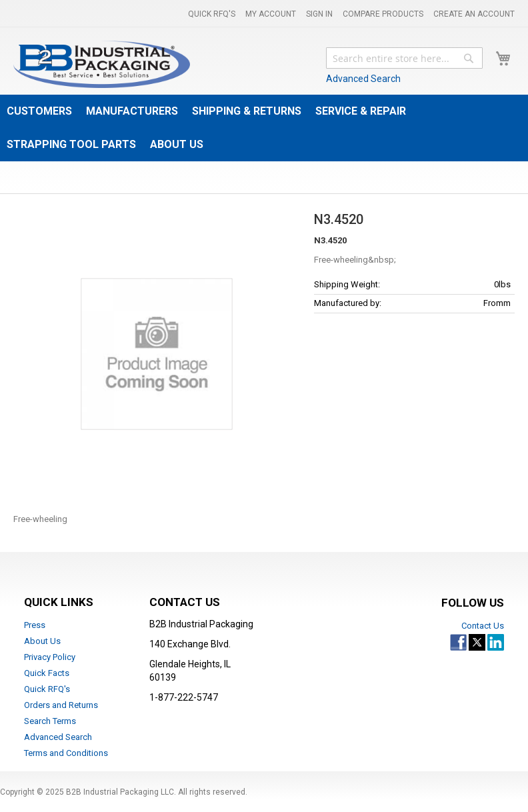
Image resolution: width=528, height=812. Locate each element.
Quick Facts (47, 673)
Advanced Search (363, 79)
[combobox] (404, 58)
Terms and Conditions (66, 753)
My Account (271, 14)
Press (35, 625)
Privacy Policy (50, 657)
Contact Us (483, 626)
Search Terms (50, 721)
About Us (42, 641)
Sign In (319, 14)
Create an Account (474, 14)
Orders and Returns (61, 705)
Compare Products (383, 14)
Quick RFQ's (212, 14)
